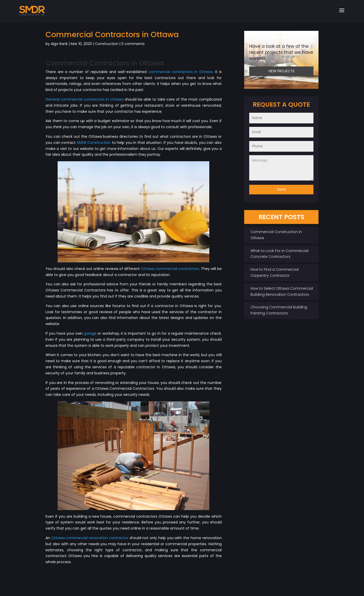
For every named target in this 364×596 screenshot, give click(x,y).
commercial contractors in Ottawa (180, 72)
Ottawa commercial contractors (170, 269)
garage (90, 333)
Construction (107, 44)
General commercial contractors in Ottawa (85, 99)
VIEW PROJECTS (281, 71)
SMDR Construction (94, 143)
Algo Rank (59, 44)
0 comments (133, 44)
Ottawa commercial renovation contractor (90, 538)
